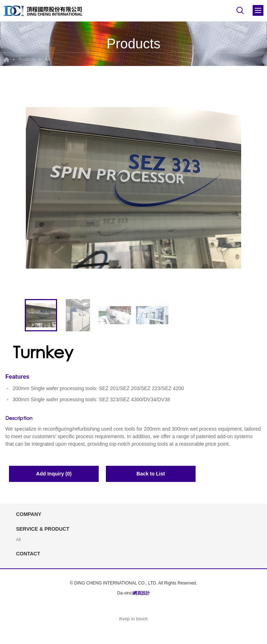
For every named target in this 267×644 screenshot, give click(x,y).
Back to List (151, 474)
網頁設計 (141, 593)
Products (27, 60)
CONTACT (28, 554)
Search (240, 10)
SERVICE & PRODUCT (43, 529)
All (18, 540)
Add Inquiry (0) (54, 474)
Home (6, 60)
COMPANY (29, 514)
